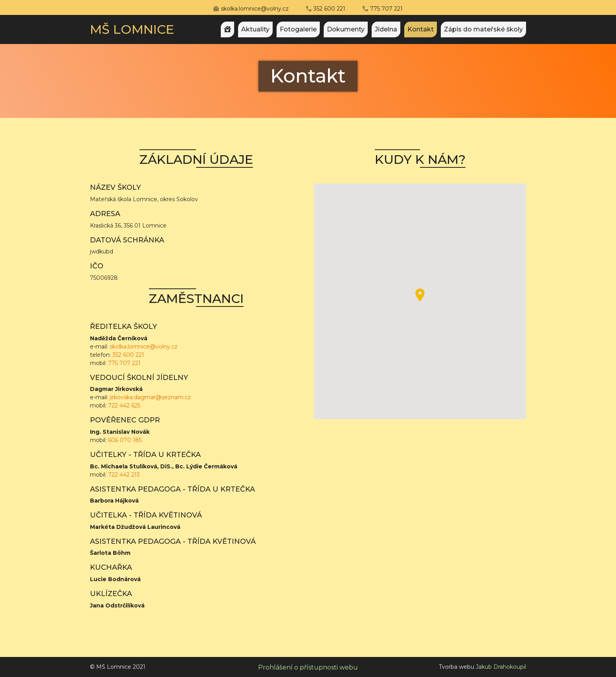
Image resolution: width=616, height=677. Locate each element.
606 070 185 (125, 440)
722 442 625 (124, 405)
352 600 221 (329, 9)
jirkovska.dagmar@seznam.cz (150, 397)
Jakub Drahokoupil (501, 667)
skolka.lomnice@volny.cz (255, 9)
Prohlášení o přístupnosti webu (308, 667)
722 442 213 (124, 475)
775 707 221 (386, 9)
